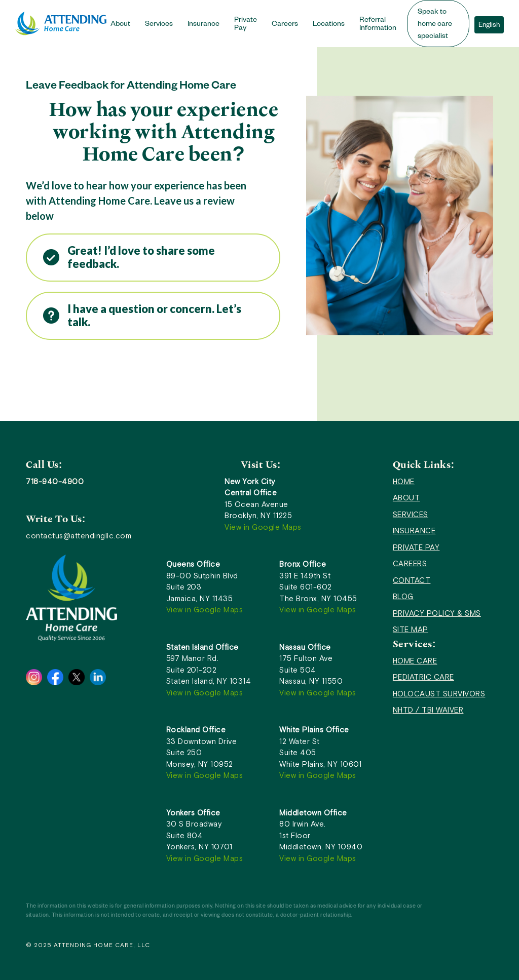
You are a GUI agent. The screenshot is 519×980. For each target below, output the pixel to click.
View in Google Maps (263, 527)
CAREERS (410, 563)
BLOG (403, 596)
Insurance (203, 25)
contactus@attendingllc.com (79, 536)
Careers (285, 25)
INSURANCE (414, 531)
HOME (404, 481)
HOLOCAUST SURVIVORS (439, 694)
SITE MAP (411, 629)
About (120, 25)
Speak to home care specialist (435, 25)
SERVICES (411, 514)
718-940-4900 (55, 481)
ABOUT (406, 498)
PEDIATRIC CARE (423, 677)
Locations (329, 25)
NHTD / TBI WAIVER (428, 710)
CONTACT (412, 580)
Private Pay (246, 25)
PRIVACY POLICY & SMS (437, 613)
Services (159, 25)
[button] (124, 24)
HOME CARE (415, 661)
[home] (61, 24)
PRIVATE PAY (416, 547)
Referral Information (378, 25)
